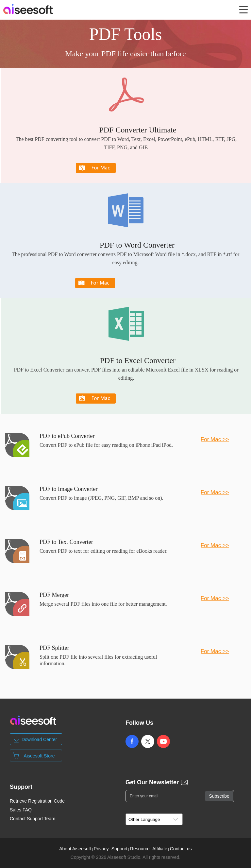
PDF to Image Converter (68, 489)
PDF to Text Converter (66, 542)
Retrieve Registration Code (37, 801)
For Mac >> (215, 439)
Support (119, 849)
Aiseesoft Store (39, 756)
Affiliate (160, 849)
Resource (140, 849)
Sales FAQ (21, 810)
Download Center (39, 739)
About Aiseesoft (75, 849)
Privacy (101, 849)
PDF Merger (54, 595)
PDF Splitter (54, 648)
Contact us (181, 849)
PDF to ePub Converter (67, 436)
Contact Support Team (33, 819)
